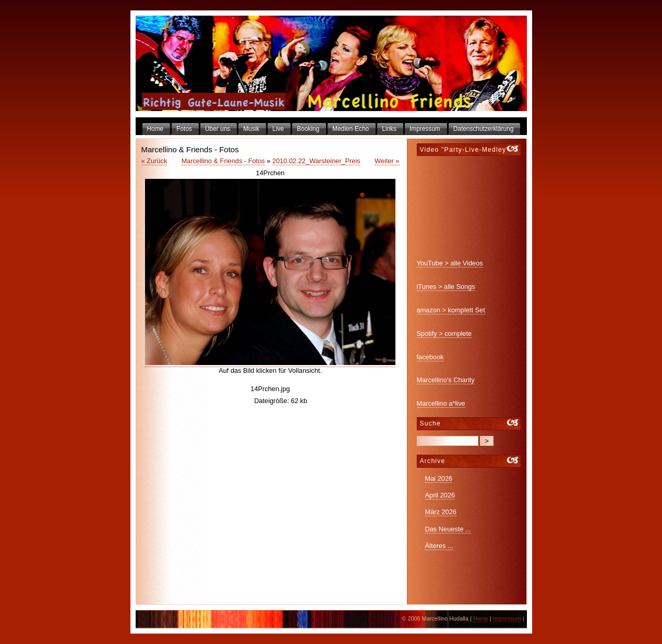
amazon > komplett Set (451, 310)
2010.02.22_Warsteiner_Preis (316, 161)
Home (481, 618)
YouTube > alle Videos (450, 263)
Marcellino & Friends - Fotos (223, 161)
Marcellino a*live (441, 403)
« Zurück (154, 161)
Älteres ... (439, 546)
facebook (430, 357)
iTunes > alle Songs (446, 287)
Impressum (507, 618)
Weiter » (387, 161)
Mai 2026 (439, 478)
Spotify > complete (444, 333)
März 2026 (441, 512)
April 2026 (440, 495)
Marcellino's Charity (446, 380)
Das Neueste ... (448, 529)
